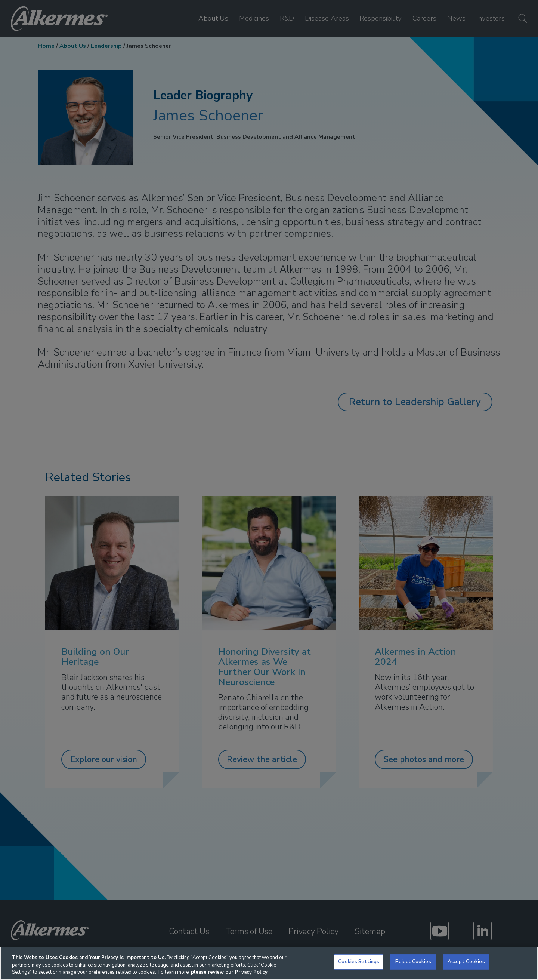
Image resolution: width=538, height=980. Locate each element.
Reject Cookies (413, 961)
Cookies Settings (359, 961)
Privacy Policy (251, 972)
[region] (269, 963)
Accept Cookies (466, 961)
